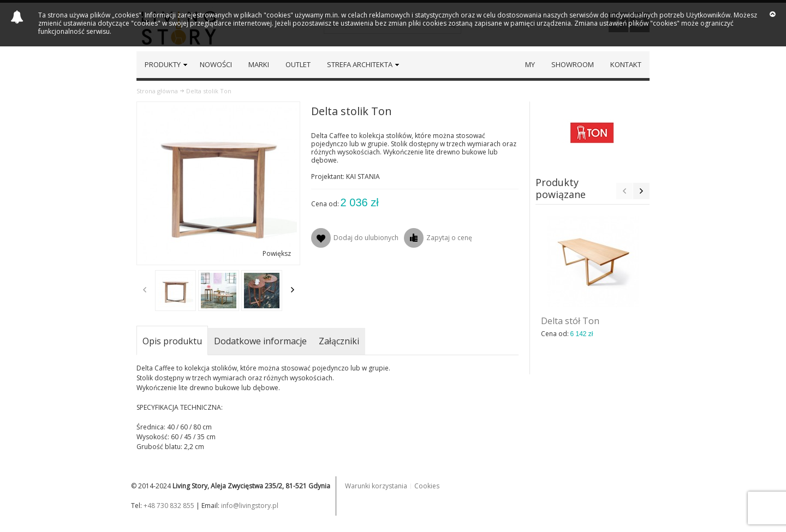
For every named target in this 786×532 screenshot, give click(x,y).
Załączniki (339, 341)
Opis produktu (172, 341)
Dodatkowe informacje (260, 341)
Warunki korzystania (376, 486)
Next (293, 290)
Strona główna (157, 91)
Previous (145, 290)
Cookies (427, 486)
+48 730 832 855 (169, 506)
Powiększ (277, 253)
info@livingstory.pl (250, 506)
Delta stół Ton (570, 321)
